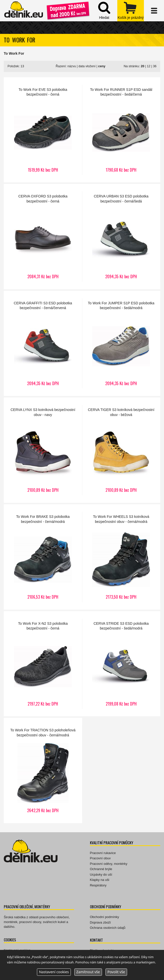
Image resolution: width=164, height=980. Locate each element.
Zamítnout (88, 972)
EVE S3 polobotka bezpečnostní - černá (43, 130)
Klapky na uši (100, 880)
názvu (72, 66)
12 (149, 66)
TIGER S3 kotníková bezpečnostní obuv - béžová (121, 450)
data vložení (87, 66)
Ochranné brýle (101, 869)
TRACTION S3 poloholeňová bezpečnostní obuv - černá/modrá (43, 771)
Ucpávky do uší (101, 874)
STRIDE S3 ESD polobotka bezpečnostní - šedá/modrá (121, 664)
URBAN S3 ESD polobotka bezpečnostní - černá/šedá (121, 237)
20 (142, 66)
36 (155, 66)
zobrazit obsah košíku (131, 11)
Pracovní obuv (100, 858)
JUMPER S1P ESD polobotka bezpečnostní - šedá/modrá (121, 343)
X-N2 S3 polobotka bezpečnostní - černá (43, 664)
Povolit (116, 972)
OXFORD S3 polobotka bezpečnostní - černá (43, 237)
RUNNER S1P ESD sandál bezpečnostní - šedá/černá (121, 130)
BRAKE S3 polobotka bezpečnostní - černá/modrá (43, 557)
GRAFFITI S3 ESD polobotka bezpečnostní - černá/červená (43, 343)
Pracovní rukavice (103, 853)
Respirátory (98, 885)
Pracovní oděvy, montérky (109, 864)
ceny (102, 66)
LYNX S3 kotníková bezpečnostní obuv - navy (43, 450)
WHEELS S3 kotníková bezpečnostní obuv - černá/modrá (121, 557)
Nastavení (54, 972)
